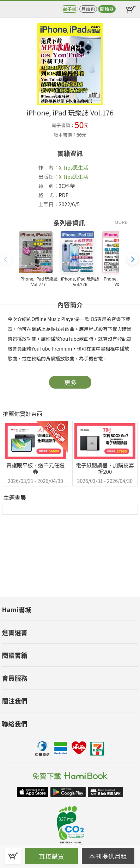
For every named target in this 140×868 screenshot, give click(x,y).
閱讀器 (107, 9)
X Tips (66, 167)
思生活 (80, 167)
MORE (121, 222)
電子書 (69, 9)
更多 (71, 382)
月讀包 (88, 9)
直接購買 (51, 856)
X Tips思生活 (74, 177)
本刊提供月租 (108, 856)
